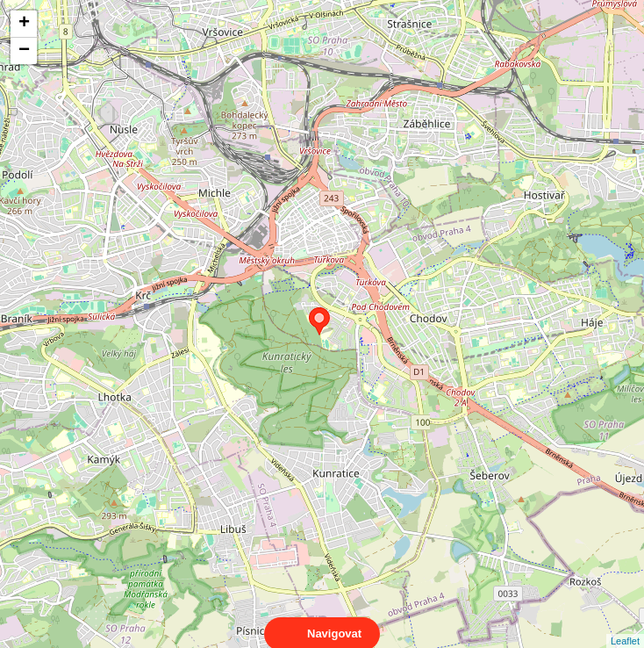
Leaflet (625, 625)
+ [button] (24, 24)
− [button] (24, 51)
